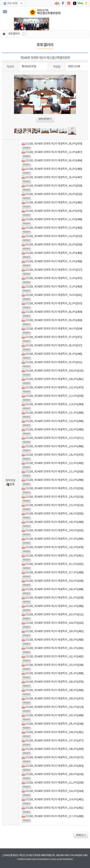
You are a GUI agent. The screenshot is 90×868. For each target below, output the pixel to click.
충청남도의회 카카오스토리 (86, 3)
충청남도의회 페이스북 (63, 3)
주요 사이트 (12, 3)
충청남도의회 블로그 (80, 3)
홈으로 (4, 34)
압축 (10, 484)
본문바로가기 (0, 0)
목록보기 (81, 835)
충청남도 (57, 3)
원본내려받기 (45, 119)
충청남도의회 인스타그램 (69, 3)
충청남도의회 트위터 (74, 3)
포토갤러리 (14, 34)
